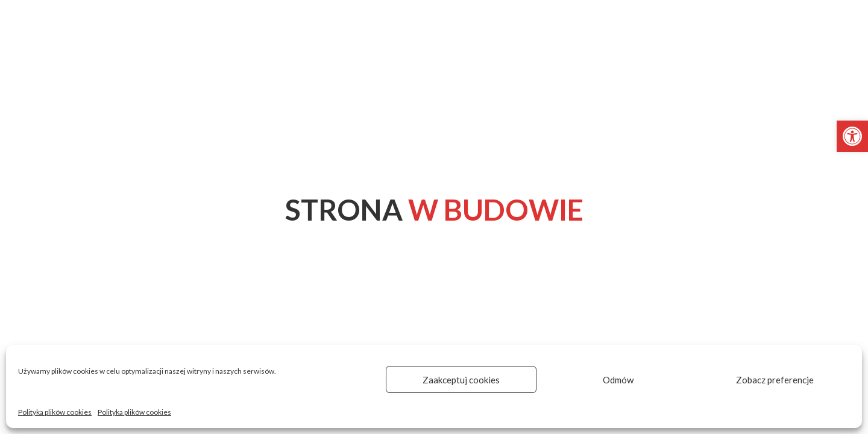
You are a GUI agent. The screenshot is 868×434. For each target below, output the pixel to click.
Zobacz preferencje (775, 380)
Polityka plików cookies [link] (55, 412)
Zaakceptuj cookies (461, 380)
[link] (852, 136)
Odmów (618, 380)
